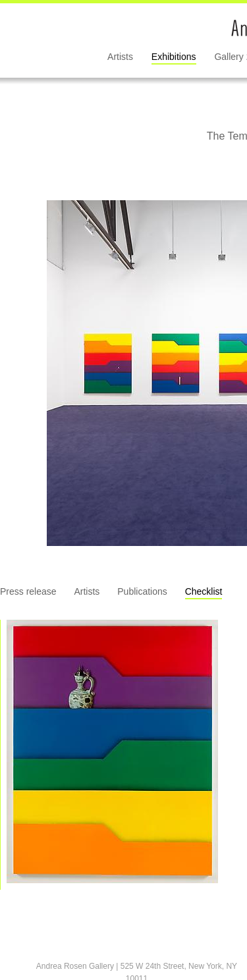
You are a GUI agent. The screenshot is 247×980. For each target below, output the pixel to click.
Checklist (204, 591)
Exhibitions (174, 57)
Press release (28, 591)
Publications (142, 591)
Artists (120, 57)
